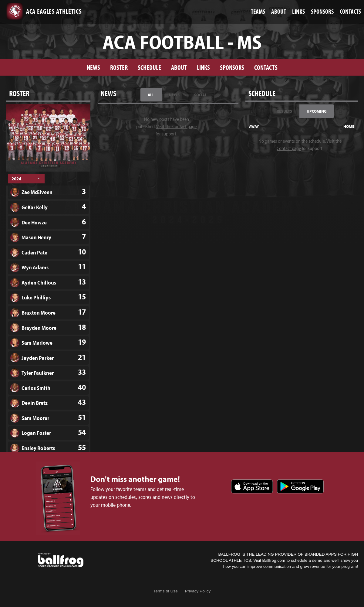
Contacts (266, 67)
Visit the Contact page (176, 126)
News (93, 67)
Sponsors (232, 67)
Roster (119, 67)
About (179, 67)
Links (203, 67)
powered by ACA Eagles (61, 560)
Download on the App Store (252, 486)
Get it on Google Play (300, 486)
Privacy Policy (198, 591)
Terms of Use (166, 591)
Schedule (149, 67)
